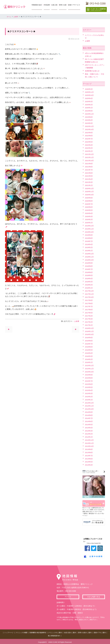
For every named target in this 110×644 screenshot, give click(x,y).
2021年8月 (89, 167)
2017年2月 (89, 322)
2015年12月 (90, 365)
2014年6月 (89, 421)
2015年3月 (89, 393)
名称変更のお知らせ (93, 71)
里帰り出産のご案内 (85, 632)
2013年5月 (89, 462)
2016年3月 (89, 356)
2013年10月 (90, 446)
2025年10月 (90, 95)
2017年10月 (90, 297)
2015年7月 (89, 381)
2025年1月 (89, 108)
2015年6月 (89, 384)
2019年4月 (89, 244)
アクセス (68, 597)
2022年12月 (90, 126)
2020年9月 (89, 198)
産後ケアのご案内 (100, 632)
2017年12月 (90, 291)
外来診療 (47, 5)
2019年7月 (89, 241)
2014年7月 (89, 418)
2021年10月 (90, 161)
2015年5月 (89, 387)
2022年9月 (89, 133)
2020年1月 (89, 223)
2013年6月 (89, 459)
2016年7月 (89, 344)
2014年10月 (90, 409)
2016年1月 (89, 362)
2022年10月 (90, 129)
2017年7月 (89, 306)
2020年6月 (89, 207)
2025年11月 (90, 92)
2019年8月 (89, 238)
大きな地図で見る (94, 597)
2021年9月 (89, 164)
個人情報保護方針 (54, 635)
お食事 (17, 17)
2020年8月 (89, 201)
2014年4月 (89, 428)
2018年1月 (89, 288)
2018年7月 (89, 269)
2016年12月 (90, 328)
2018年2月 (89, 285)
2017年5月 (89, 313)
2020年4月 (89, 213)
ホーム (9, 17)
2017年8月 (89, 303)
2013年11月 (90, 443)
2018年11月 (90, 257)
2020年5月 (89, 210)
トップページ (9, 632)
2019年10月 (90, 232)
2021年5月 (89, 176)
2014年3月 (89, 431)
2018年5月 (89, 275)
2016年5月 (89, 350)
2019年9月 (89, 235)
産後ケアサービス (74, 5)
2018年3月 (89, 282)
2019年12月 (90, 226)
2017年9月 (89, 300)
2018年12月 (90, 254)
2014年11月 (90, 406)
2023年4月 (89, 120)
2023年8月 (89, 117)
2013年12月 (90, 440)
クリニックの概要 (21, 632)
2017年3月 (89, 319)
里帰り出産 (63, 5)
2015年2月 (89, 397)
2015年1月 (89, 400)
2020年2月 (89, 219)
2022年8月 (89, 136)
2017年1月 (89, 325)
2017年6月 (89, 310)
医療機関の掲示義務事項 (38, 632)
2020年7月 (89, 204)
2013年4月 (89, 465)
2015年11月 (90, 369)
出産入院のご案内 (70, 632)
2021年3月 (89, 182)
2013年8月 (89, 452)
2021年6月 (89, 173)
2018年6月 (89, 272)
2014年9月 (89, 412)
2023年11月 (90, 114)
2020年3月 (89, 216)
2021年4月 (89, 179)
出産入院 (54, 5)
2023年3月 (89, 123)
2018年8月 (89, 266)
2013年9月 (89, 449)
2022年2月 (89, 148)
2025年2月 (89, 105)
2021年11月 (90, 157)
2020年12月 (90, 188)
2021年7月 (89, 170)
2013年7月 (89, 456)
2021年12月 (90, 154)
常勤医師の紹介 (37, 5)
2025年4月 (89, 98)
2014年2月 (89, 434)
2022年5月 (89, 142)
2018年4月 (89, 279)
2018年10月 (90, 260)
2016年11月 (90, 331)
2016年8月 (89, 341)
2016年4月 (89, 353)
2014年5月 (89, 425)
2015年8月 (89, 378)
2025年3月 (89, 102)
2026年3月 (89, 89)
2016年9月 (89, 338)
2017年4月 (89, 316)
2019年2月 (89, 247)
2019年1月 (89, 251)
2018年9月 (89, 263)
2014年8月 (89, 415)
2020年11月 (90, 192)
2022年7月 (89, 139)
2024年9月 (89, 111)
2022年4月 (89, 145)
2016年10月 (90, 334)
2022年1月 (89, 151)
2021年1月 (89, 185)
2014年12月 (90, 403)
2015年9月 (89, 375)
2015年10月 (90, 372)
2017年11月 (90, 294)
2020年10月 (90, 195)
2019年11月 (90, 229)
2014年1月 (89, 437)
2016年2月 (89, 359)
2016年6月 (89, 347)
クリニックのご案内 (55, 632)
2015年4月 (89, 390)
